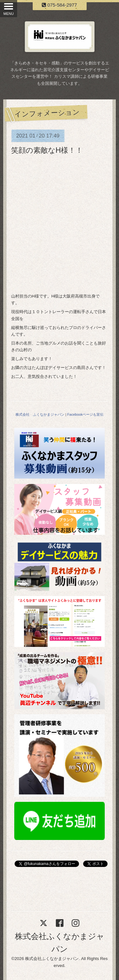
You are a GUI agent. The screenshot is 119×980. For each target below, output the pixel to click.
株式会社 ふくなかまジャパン (40, 414)
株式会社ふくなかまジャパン (52, 959)
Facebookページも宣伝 (85, 414)
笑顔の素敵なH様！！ (47, 150)
